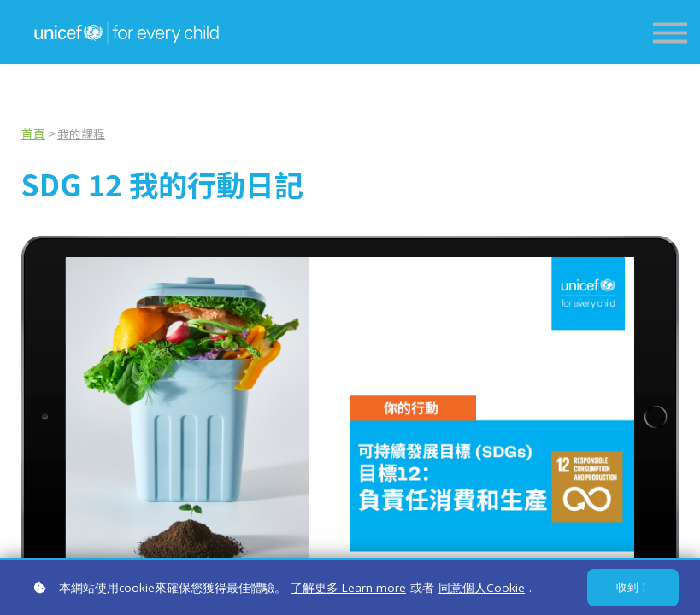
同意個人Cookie (482, 588)
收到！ (633, 587)
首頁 (33, 133)
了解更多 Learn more (348, 588)
